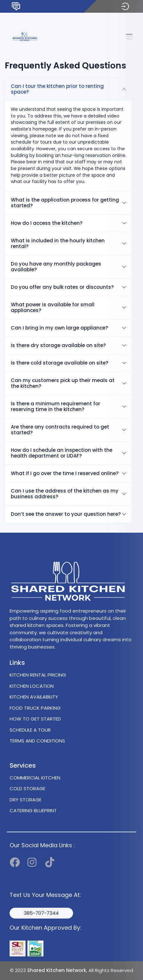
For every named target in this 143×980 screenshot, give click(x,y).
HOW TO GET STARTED (35, 719)
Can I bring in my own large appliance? (59, 328)
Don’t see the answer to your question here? (66, 514)
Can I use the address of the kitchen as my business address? (65, 494)
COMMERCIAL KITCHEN (35, 778)
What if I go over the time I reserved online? (65, 473)
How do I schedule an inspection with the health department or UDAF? (62, 453)
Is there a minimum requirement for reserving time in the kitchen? (56, 406)
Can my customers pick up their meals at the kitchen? (63, 383)
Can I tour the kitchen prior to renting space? (57, 89)
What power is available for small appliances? (53, 307)
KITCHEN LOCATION (32, 686)
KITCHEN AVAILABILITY (34, 697)
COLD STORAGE (27, 788)
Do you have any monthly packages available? (56, 267)
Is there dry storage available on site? (58, 345)
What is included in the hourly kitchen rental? (58, 243)
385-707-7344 (41, 913)
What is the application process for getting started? (65, 203)
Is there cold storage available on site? (60, 363)
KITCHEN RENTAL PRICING (38, 675)
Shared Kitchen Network (57, 970)
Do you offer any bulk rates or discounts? (62, 287)
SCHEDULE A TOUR (30, 730)
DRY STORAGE (26, 800)
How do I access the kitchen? (47, 223)
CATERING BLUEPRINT (33, 810)
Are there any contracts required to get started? (60, 430)
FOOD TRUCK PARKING (35, 708)
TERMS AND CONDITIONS (37, 741)
